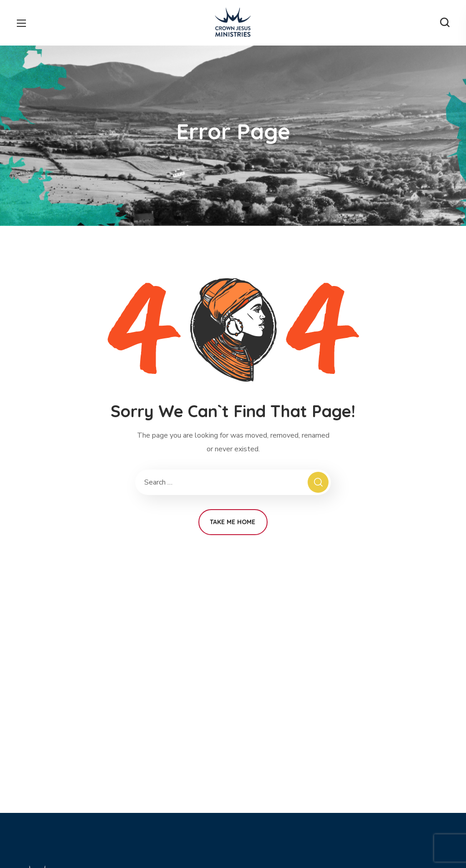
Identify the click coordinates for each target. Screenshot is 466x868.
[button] (445, 23)
